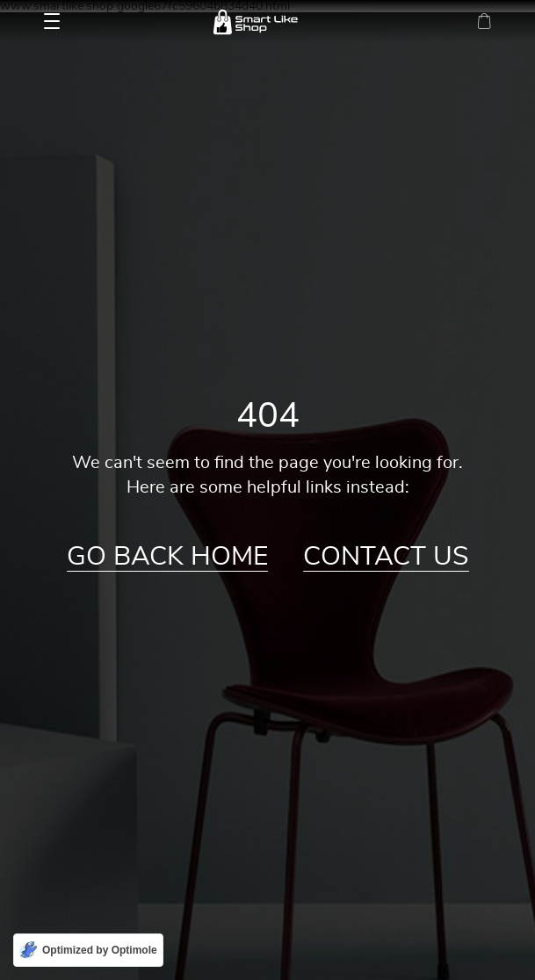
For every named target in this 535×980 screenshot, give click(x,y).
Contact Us (386, 557)
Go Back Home (167, 557)
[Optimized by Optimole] (88, 950)
